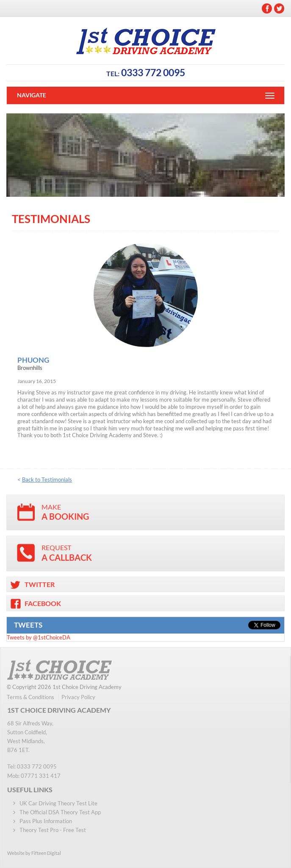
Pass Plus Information (46, 821)
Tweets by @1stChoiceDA (39, 637)
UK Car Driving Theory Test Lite (58, 803)
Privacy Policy (78, 697)
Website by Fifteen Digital (34, 853)
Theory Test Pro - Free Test (53, 830)
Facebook (267, 8)
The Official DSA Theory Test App (60, 812)
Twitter (279, 8)
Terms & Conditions (30, 697)
